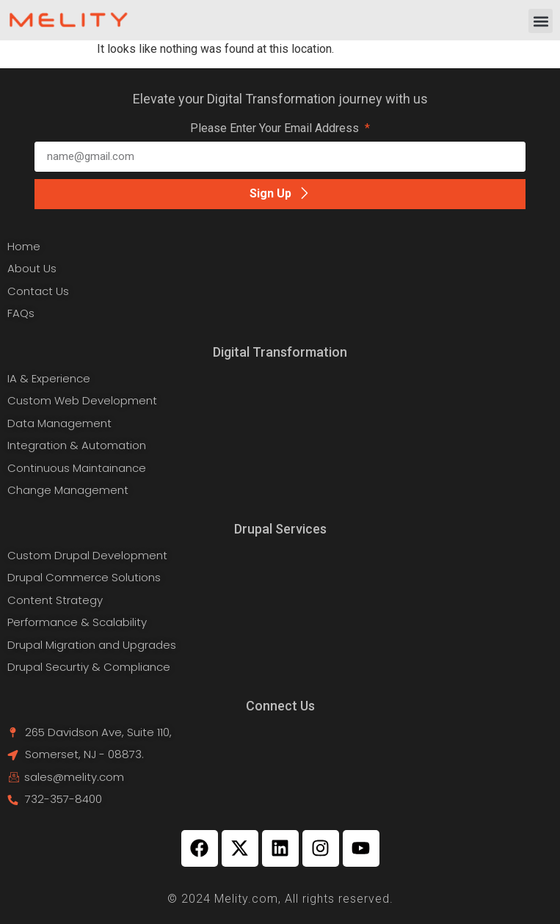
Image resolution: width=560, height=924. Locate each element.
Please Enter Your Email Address (276, 129)
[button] (541, 21)
